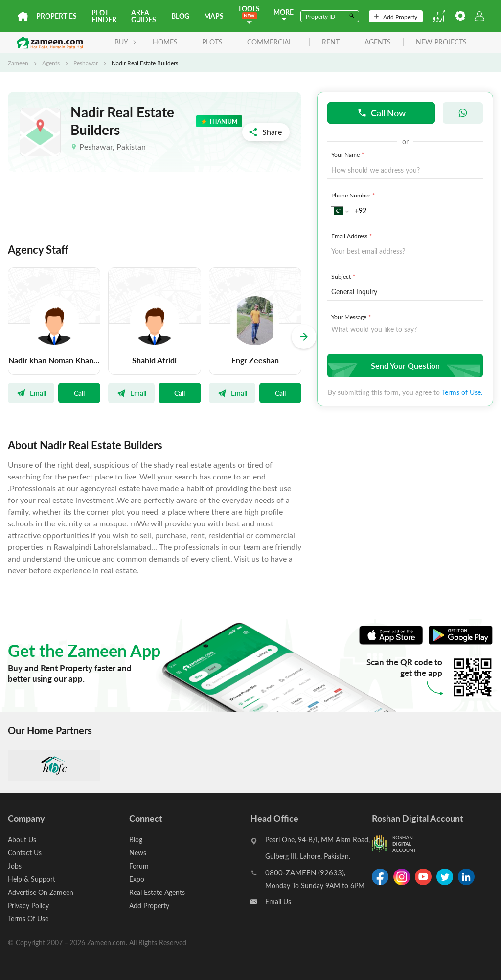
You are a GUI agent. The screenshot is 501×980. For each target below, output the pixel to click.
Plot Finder (104, 16)
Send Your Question (404, 365)
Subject (344, 276)
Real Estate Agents (157, 892)
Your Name (349, 154)
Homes (165, 42)
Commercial (270, 42)
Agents (51, 63)
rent (331, 42)
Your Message (352, 317)
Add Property (396, 17)
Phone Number (354, 195)
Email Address (353, 236)
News (138, 853)
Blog (180, 16)
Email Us (278, 902)
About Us (22, 839)
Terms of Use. (462, 392)
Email (31, 393)
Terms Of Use (28, 919)
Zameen (18, 63)
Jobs (15, 866)
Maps (214, 16)
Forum (139, 866)
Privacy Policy (28, 905)
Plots (212, 42)
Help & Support (32, 879)
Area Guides (144, 16)
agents (378, 42)
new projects (441, 42)
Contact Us (25, 853)
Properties (57, 16)
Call (79, 393)
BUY (125, 42)
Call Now (381, 113)
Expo (137, 879)
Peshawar (86, 63)
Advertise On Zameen (41, 892)
